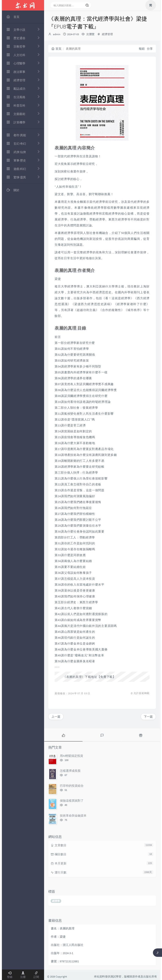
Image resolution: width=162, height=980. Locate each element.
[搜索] (87, 5)
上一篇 (56, 717)
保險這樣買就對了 (72, 801)
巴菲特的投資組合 (72, 786)
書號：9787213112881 (65, 961)
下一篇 (148, 717)
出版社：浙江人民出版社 (67, 945)
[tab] (63, 735)
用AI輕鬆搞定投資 (72, 756)
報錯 (142, 49)
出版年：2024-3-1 (62, 953)
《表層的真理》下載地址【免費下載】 (89, 677)
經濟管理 (107, 34)
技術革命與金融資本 (73, 816)
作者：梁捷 (58, 937)
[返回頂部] (157, 953)
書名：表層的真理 (63, 928)
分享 (150, 49)
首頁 (56, 49)
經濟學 (56, 901)
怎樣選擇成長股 (70, 771)
